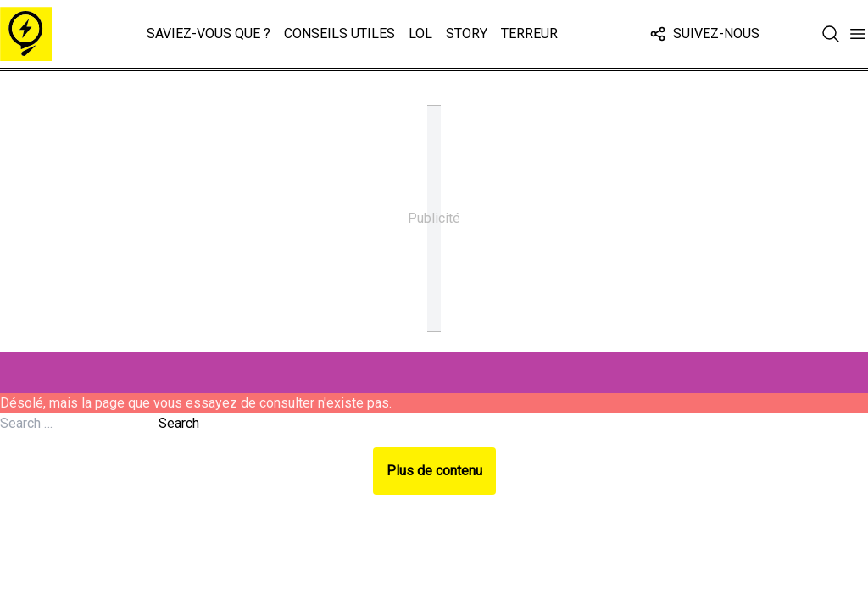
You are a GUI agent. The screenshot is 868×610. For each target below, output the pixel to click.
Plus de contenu (434, 471)
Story (467, 33)
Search (179, 423)
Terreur (529, 33)
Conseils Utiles (339, 33)
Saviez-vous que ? (209, 33)
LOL (420, 33)
